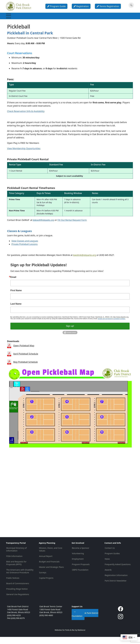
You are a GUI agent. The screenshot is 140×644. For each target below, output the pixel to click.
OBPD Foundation (80, 577)
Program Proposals (81, 571)
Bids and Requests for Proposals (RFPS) (16, 570)
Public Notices (13, 585)
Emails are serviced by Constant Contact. (112, 326)
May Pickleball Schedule (25, 369)
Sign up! (70, 333)
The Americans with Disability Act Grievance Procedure (20, 578)
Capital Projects (46, 585)
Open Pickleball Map (24, 353)
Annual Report (46, 563)
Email (13, 284)
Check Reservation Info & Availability (26, 118)
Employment (78, 566)
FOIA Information (14, 563)
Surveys (43, 580)
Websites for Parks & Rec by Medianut (70, 637)
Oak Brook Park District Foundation (85, 621)
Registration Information (116, 582)
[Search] (131, 5)
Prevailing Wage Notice (17, 596)
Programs (47, 19)
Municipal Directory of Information (16, 556)
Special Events (61, 19)
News (107, 566)
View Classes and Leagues (25, 248)
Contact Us (110, 555)
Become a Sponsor (81, 555)
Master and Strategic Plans (51, 574)
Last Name (16, 311)
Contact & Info (127, 19)
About (115, 19)
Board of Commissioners (18, 590)
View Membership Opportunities (24, 156)
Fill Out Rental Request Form (72, 227)
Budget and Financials (49, 569)
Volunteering (78, 561)
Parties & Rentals (88, 19)
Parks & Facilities (74, 19)
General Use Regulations (18, 601)
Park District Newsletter (116, 588)
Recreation (32, 19)
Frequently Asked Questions (118, 571)
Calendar (103, 19)
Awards (108, 577)
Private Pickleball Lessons (25, 251)
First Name (16, 298)
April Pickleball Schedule (26, 361)
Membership (15, 19)
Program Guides (112, 561)
